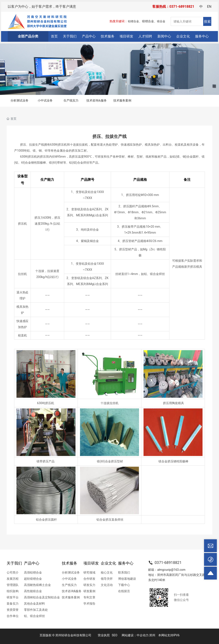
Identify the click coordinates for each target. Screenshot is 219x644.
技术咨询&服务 (97, 101)
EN (209, 7)
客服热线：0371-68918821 (173, 7)
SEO (115, 635)
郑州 (152, 635)
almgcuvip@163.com (171, 570)
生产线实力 (71, 101)
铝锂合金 (133, 21)
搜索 (207, 22)
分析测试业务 (19, 101)
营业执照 (104, 635)
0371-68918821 (165, 563)
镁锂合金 (148, 21)
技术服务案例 (122, 101)
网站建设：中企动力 (135, 635)
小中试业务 (45, 101)
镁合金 (161, 21)
